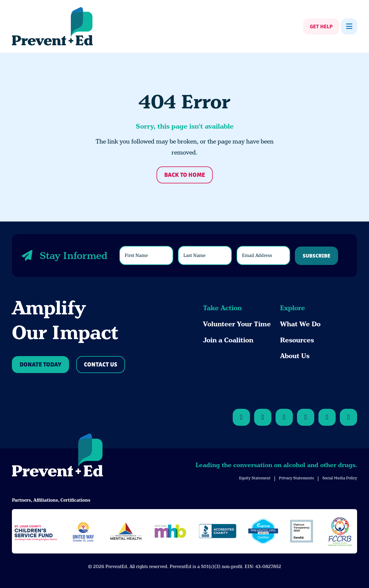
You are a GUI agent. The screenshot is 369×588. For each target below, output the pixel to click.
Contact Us (101, 365)
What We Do (300, 324)
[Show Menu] (349, 26)
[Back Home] (52, 26)
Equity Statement (255, 478)
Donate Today (40, 365)
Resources (297, 340)
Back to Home (185, 175)
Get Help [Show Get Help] (321, 27)
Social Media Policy (340, 478)
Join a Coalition (228, 340)
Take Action (222, 308)
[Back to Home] (57, 456)
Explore (293, 308)
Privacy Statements (296, 478)
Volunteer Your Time (237, 324)
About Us (295, 356)
